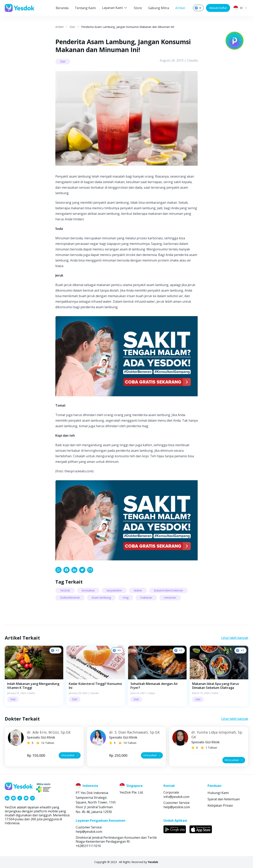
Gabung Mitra (159, 8)
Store (138, 8)
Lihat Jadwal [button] (70, 755)
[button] (34, 676)
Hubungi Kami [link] (218, 793)
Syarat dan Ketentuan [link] (224, 799)
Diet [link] (72, 27)
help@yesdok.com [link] (177, 807)
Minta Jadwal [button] (234, 760)
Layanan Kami (115, 8)
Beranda (62, 8)
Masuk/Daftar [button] (218, 8)
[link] (59, 570)
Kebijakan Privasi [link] (220, 805)
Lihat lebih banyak (235, 638)
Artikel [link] (59, 27)
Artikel (180, 8)
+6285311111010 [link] (88, 846)
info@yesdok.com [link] (176, 797)
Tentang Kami (85, 8)
